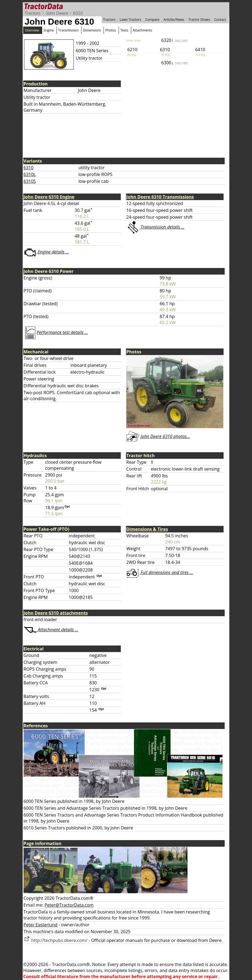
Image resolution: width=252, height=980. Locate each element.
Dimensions (92, 30)
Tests (124, 30)
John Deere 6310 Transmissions (160, 197)
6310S (30, 181)
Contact (220, 20)
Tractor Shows (199, 20)
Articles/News (174, 20)
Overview (32, 30)
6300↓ (175, 63)
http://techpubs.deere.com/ (55, 940)
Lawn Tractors (131, 20)
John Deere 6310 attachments (56, 613)
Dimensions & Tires (147, 529)
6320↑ (175, 40)
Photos (111, 30)
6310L (30, 174)
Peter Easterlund (40, 925)
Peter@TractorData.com (69, 905)
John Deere (57, 13)
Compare (152, 20)
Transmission (68, 30)
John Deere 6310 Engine (49, 197)
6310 (78, 13)
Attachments (142, 30)
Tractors (33, 13)
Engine (49, 30)
